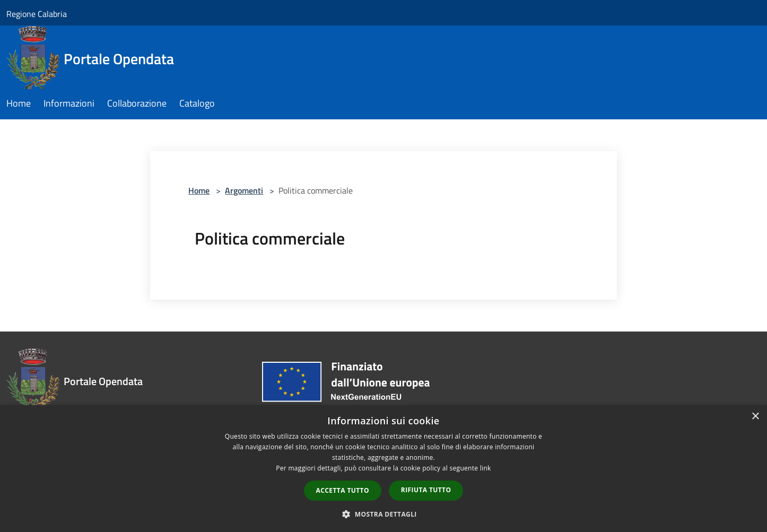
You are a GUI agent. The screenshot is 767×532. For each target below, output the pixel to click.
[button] (383, 514)
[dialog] (383, 469)
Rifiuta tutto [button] (426, 490)
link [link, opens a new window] (486, 468)
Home (199, 190)
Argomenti (244, 190)
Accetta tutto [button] (343, 490)
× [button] (755, 417)
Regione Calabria (37, 14)
